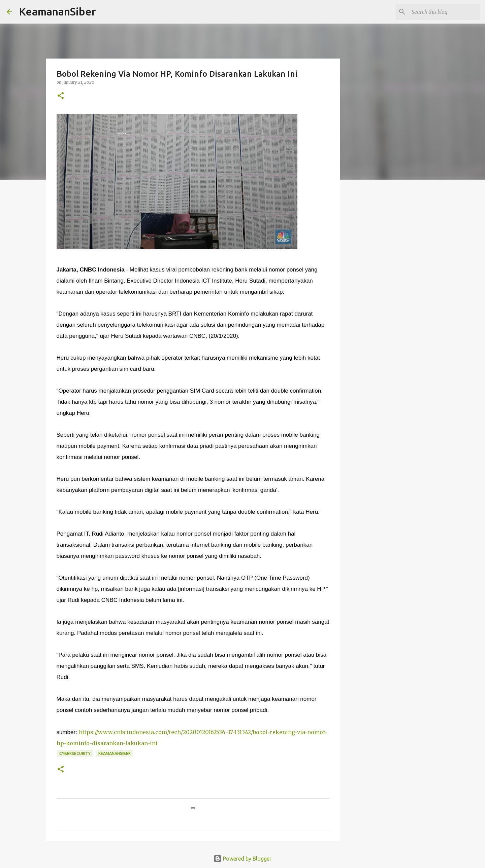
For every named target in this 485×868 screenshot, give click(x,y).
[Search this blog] (444, 12)
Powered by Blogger (243, 859)
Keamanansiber (115, 753)
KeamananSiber (57, 11)
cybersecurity (75, 753)
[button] (61, 96)
